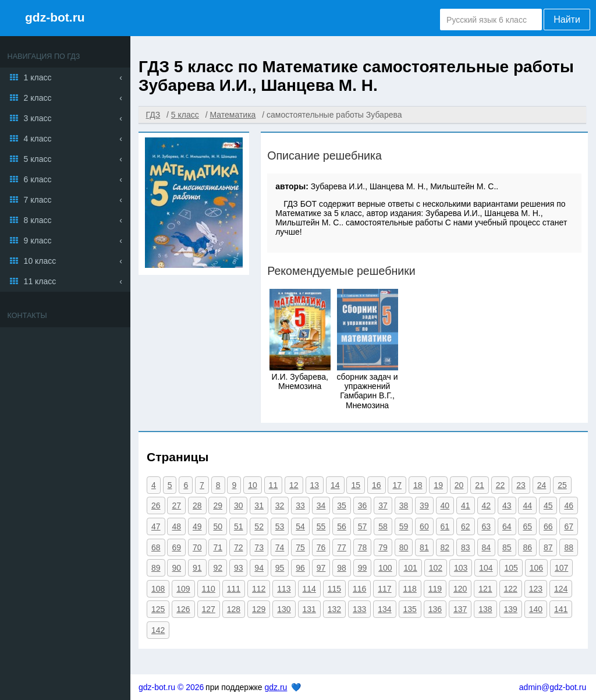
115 (334, 589)
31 (259, 505)
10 (253, 485)
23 (521, 485)
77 (342, 547)
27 (176, 505)
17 (397, 485)
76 (321, 547)
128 (234, 609)
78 (363, 547)
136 (435, 609)
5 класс (38, 159)
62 (466, 526)
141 (561, 609)
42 (487, 505)
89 (156, 568)
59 (404, 526)
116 (359, 589)
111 (234, 589)
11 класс (40, 281)
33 (300, 505)
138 (485, 609)
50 (218, 526)
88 (569, 547)
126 (183, 609)
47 (156, 526)
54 (300, 526)
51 (239, 526)
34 (321, 505)
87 (548, 547)
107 (561, 568)
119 (435, 589)
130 (284, 609)
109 (183, 589)
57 (363, 526)
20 (459, 485)
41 (466, 505)
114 (309, 589)
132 (334, 609)
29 (218, 505)
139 (511, 609)
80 (404, 547)
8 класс (38, 220)
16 (377, 485)
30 (239, 505)
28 (197, 505)
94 (259, 568)
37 (383, 505)
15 (356, 485)
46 (569, 505)
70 (197, 547)
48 (176, 526)
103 (461, 568)
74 (280, 547)
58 (383, 526)
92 (218, 568)
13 (315, 485)
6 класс (38, 179)
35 (342, 505)
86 (527, 547)
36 (363, 505)
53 (280, 526)
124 (561, 589)
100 (385, 568)
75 (300, 547)
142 (158, 630)
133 (359, 609)
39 (424, 505)
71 (218, 547)
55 (321, 526)
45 (548, 505)
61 (445, 526)
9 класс (38, 241)
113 (284, 589)
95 (280, 568)
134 (384, 609)
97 (321, 568)
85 (507, 547)
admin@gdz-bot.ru (553, 687)
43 (507, 505)
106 (536, 568)
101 (410, 568)
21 (480, 485)
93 (239, 568)
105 (511, 568)
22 (501, 485)
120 (460, 589)
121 (485, 589)
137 (460, 609)
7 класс (38, 200)
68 (156, 547)
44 (527, 505)
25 (562, 485)
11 (274, 485)
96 (300, 568)
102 (436, 568)
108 (158, 589)
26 (156, 505)
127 (209, 609)
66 (548, 526)
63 (487, 526)
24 (542, 485)
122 (511, 589)
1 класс (38, 77)
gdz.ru (276, 687)
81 (424, 547)
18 (418, 485)
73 (259, 547)
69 (176, 547)
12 (294, 485)
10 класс (40, 261)
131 (309, 609)
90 (176, 568)
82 (445, 547)
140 (536, 609)
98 (342, 568)
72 (239, 547)
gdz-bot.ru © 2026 (171, 687)
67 (569, 526)
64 (507, 526)
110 (209, 589)
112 (259, 589)
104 (486, 568)
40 (445, 505)
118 (410, 589)
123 (536, 589)
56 (342, 526)
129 (259, 609)
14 (335, 485)
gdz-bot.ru (55, 17)
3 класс (38, 118)
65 (527, 526)
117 (384, 589)
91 (197, 568)
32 (280, 505)
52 (259, 526)
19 (438, 485)
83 (466, 547)
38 (404, 505)
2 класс (38, 98)
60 (424, 526)
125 (158, 609)
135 (410, 609)
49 (197, 526)
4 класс (38, 139)
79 (383, 547)
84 (487, 547)
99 (363, 568)
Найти (567, 20)
